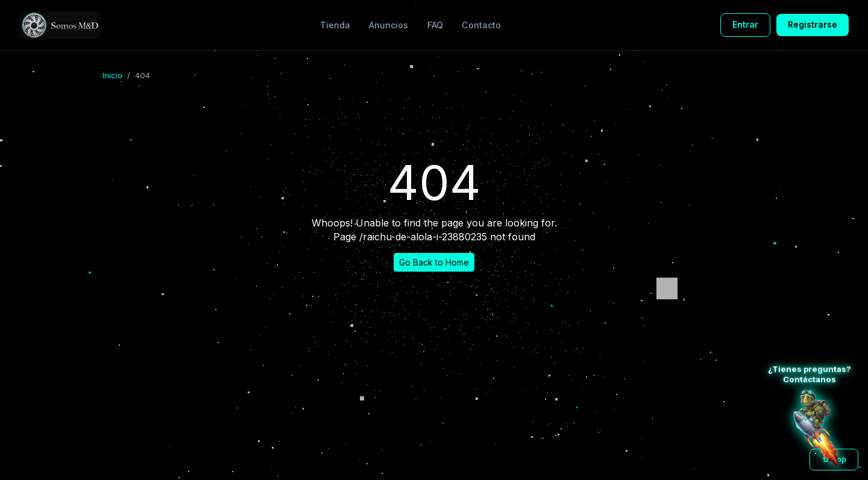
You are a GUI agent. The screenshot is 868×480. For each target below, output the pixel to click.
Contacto (481, 25)
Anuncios (388, 25)
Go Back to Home (434, 262)
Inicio (112, 75)
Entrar (745, 24)
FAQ (435, 25)
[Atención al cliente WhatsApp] (816, 428)
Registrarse (813, 24)
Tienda (335, 25)
